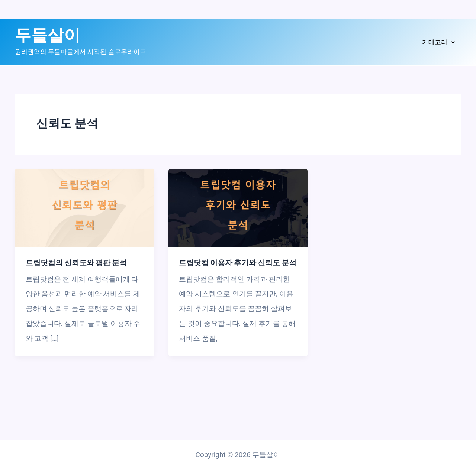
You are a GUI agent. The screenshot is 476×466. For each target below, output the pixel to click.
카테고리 (438, 42)
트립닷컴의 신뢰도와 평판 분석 (76, 263)
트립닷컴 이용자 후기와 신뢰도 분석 (238, 263)
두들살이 (48, 35)
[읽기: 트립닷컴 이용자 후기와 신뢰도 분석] (238, 208)
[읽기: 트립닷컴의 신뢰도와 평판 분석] (85, 208)
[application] (451, 42)
